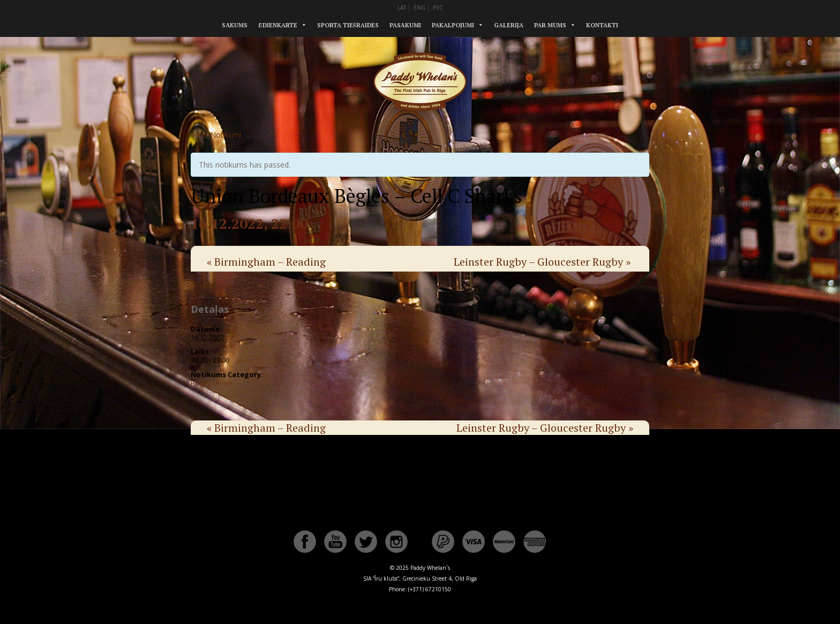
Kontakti (602, 25)
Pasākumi (405, 25)
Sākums (235, 25)
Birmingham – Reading (266, 262)
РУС (438, 7)
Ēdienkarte (277, 25)
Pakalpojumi (453, 25)
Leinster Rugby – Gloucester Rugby (542, 262)
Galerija (509, 25)
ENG (419, 7)
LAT (402, 7)
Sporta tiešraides (348, 25)
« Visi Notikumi (216, 135)
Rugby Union (211, 383)
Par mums (550, 25)
